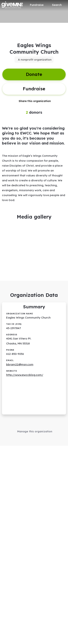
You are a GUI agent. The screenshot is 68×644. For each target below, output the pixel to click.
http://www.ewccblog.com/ (25, 375)
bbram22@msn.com (20, 364)
